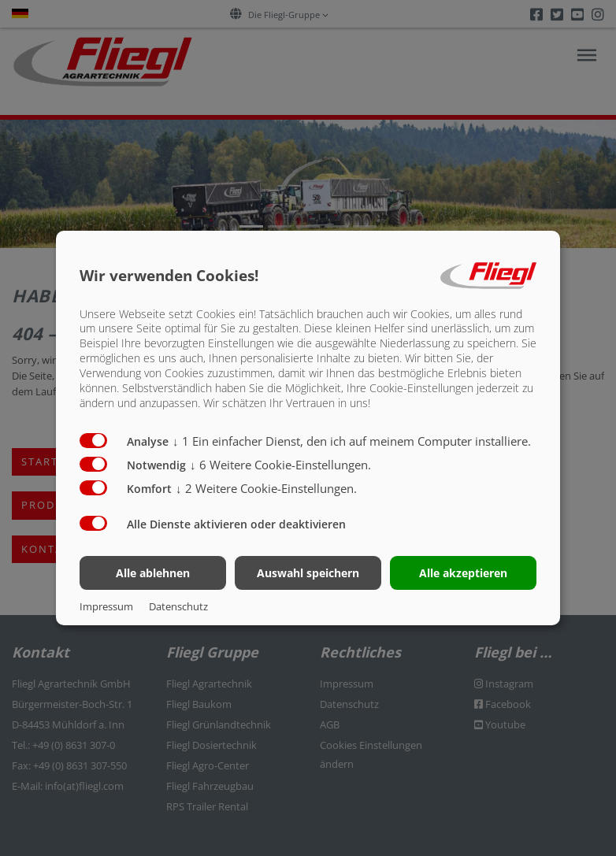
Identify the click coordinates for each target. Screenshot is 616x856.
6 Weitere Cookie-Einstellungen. (280, 465)
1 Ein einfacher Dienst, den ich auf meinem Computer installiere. (352, 441)
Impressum (106, 606)
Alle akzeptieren (463, 573)
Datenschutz (178, 606)
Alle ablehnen (153, 573)
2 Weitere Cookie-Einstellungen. (266, 488)
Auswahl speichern (308, 573)
